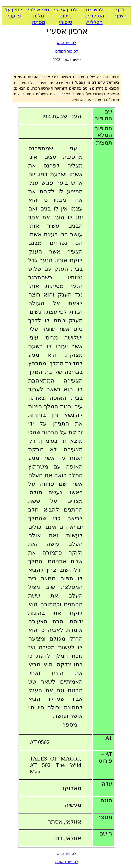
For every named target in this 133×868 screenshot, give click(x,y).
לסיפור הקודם (67, 51)
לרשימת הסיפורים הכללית (94, 16)
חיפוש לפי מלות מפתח (39, 16)
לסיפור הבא (66, 43)
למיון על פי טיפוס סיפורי (66, 16)
